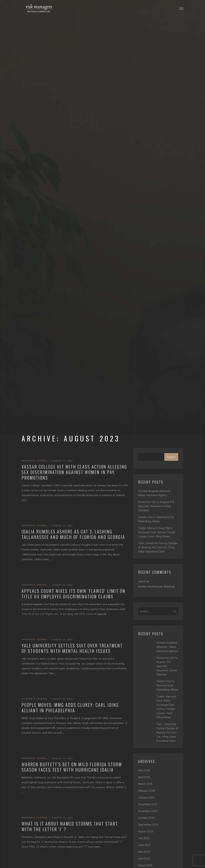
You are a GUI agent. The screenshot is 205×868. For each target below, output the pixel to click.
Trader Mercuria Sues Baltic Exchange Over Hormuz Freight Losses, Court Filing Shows (157, 532)
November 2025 (148, 811)
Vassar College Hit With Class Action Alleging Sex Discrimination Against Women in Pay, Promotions (74, 472)
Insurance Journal (35, 460)
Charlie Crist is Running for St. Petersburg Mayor (156, 519)
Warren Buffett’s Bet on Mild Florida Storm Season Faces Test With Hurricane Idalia (72, 767)
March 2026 (145, 784)
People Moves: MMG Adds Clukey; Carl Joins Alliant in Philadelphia (70, 708)
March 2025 (145, 865)
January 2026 (146, 797)
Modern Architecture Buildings (156, 586)
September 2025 (148, 824)
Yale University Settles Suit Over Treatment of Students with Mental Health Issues (72, 648)
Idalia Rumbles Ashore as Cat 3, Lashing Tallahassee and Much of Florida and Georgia (73, 534)
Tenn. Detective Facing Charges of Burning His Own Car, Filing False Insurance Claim (158, 547)
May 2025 (144, 852)
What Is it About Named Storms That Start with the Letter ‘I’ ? (70, 826)
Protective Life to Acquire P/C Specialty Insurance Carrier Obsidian (156, 506)
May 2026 (144, 770)
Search (171, 457)
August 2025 (146, 831)
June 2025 (144, 845)
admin (142, 581)
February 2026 (147, 791)
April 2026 (144, 777)
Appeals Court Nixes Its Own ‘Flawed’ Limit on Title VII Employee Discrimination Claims (74, 594)
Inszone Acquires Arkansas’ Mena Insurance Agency (155, 493)
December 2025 (148, 804)
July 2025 (144, 838)
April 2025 (144, 858)
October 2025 (146, 818)
